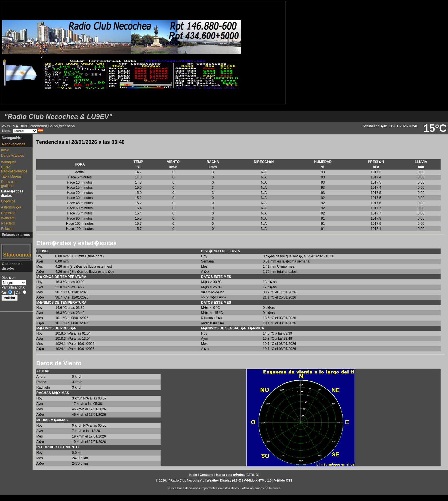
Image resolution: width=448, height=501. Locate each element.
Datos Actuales (13, 156)
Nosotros (8, 223)
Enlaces (7, 229)
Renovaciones (14, 144)
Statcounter (16, 255)
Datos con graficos (9, 184)
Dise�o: (8, 278)
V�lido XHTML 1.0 (258, 480)
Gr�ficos (8, 201)
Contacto (207, 475)
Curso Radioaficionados (14, 169)
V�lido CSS (283, 480)
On (4, 293)
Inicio (5, 150)
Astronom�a (11, 207)
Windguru (8, 162)
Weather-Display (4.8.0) (224, 480)
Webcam (8, 218)
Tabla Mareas (11, 176)
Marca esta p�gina (230, 475)
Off (18, 293)
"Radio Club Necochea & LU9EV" (58, 117)
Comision (8, 213)
